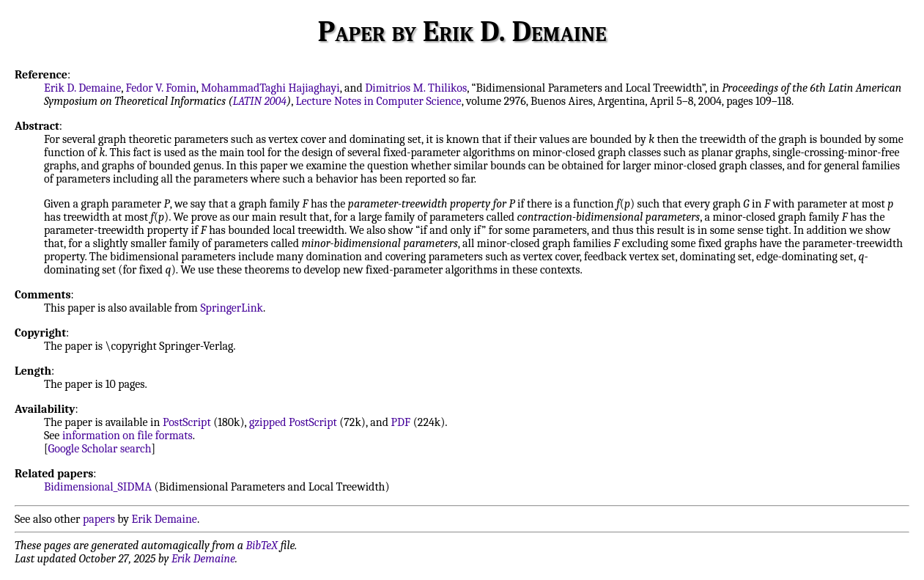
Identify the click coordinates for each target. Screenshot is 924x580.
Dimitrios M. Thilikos (416, 88)
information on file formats (127, 436)
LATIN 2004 (259, 101)
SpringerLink (232, 308)
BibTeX (262, 546)
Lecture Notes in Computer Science (378, 101)
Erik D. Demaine (82, 88)
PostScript (187, 422)
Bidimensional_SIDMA (98, 487)
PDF (401, 422)
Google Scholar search (100, 449)
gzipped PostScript (293, 422)
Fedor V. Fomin (161, 88)
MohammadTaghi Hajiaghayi (270, 88)
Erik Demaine (165, 519)
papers (99, 519)
